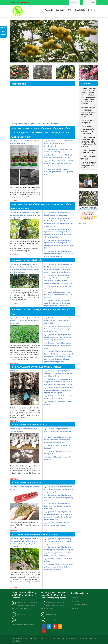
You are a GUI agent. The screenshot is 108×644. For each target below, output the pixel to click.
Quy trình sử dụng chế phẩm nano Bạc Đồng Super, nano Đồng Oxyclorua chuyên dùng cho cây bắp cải (58, 337)
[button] (17, 41)
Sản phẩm (75, 601)
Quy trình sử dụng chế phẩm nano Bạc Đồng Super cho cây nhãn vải (58, 214)
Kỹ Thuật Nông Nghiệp (79, 605)
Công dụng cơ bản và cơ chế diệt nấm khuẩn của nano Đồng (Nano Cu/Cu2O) (59, 156)
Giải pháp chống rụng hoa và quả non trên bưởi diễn (36, 124)
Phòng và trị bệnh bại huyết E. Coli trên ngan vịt (58, 453)
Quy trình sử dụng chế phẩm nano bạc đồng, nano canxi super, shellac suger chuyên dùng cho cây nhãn (58, 254)
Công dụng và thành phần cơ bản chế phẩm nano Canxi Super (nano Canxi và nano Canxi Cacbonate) (59, 163)
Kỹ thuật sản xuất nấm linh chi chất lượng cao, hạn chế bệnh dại (58, 397)
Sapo (19, 641)
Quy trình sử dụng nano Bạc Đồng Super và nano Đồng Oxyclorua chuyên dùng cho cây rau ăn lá (58, 541)
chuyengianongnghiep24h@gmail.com (23, 624)
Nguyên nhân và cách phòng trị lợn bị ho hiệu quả (59, 458)
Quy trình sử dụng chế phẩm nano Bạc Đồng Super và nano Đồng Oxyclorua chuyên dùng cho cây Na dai (25, 215)
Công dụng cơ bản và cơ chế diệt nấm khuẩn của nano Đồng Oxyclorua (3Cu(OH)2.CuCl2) (59, 143)
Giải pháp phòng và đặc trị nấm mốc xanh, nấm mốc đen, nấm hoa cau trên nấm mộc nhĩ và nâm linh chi (59, 373)
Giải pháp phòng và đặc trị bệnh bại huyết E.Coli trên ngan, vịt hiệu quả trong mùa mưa (58, 431)
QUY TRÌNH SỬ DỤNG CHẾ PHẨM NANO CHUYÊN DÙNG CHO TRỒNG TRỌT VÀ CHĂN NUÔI (88, 112)
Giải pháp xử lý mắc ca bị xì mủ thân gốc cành (58, 560)
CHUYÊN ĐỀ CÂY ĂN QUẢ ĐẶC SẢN (88, 122)
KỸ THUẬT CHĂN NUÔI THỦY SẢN (88, 158)
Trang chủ (75, 597)
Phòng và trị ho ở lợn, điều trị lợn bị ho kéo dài (58, 447)
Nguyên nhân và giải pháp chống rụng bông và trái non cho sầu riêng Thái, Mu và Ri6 (58, 295)
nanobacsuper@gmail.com (53, 620)
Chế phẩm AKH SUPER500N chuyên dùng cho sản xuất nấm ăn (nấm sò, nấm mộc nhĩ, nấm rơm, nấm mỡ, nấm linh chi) (58, 382)
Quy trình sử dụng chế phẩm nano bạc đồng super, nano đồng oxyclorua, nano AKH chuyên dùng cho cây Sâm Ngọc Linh (59, 244)
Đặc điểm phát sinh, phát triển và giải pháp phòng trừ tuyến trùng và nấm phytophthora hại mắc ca (59, 567)
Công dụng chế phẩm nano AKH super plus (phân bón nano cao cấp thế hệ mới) (59, 172)
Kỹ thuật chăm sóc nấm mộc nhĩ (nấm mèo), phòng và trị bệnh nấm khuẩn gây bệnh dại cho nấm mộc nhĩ (59, 390)
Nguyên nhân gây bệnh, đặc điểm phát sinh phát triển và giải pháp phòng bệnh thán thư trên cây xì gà (25, 321)
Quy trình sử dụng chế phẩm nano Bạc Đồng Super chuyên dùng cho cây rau (58, 548)
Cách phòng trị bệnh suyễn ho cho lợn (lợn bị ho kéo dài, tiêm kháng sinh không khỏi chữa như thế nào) (58, 440)
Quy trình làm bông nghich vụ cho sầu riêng (57, 288)
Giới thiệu (75, 608)
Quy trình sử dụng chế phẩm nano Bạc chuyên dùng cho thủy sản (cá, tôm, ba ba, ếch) (58, 506)
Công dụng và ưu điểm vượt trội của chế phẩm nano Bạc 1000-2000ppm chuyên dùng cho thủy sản (59, 489)
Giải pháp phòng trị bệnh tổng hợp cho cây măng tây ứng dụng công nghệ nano (58, 346)
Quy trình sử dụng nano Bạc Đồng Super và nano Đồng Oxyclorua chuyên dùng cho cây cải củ (58, 329)
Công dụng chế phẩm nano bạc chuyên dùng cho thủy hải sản (57, 524)
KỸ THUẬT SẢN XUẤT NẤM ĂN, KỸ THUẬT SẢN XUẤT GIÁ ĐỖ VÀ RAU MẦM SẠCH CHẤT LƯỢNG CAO (88, 142)
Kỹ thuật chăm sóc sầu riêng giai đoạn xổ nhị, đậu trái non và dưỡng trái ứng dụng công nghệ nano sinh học (57, 303)
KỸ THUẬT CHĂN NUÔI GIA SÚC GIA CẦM (88, 152)
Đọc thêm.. (14, 201)
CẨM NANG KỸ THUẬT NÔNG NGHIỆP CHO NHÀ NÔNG (88, 165)
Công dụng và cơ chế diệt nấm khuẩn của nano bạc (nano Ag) (59, 151)
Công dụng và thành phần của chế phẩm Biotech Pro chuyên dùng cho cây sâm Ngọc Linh (58, 321)
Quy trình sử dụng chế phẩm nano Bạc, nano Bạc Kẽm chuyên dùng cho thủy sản (59, 498)
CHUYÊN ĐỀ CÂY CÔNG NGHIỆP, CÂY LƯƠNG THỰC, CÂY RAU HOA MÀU (87, 130)
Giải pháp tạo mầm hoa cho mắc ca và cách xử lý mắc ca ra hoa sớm (58, 554)
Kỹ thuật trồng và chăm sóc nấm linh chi (23, 371)
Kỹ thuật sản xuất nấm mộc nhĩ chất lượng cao (58, 403)
